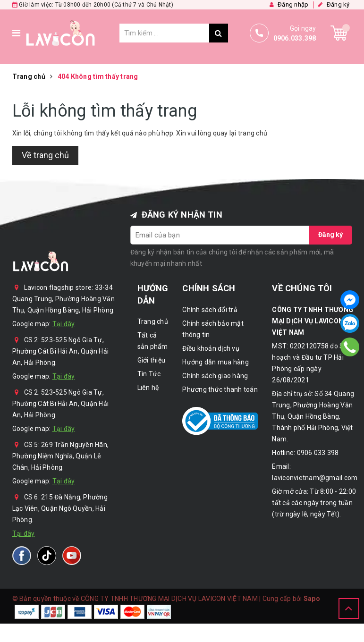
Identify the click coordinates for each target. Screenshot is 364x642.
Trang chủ (153, 321)
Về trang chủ (45, 155)
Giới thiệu (152, 360)
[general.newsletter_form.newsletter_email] (220, 235)
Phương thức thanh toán (220, 389)
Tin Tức (149, 374)
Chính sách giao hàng (215, 376)
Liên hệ (148, 388)
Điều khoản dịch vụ (211, 348)
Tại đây (64, 324)
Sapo (312, 599)
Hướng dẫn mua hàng (216, 362)
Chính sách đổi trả (210, 310)
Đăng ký (330, 235)
